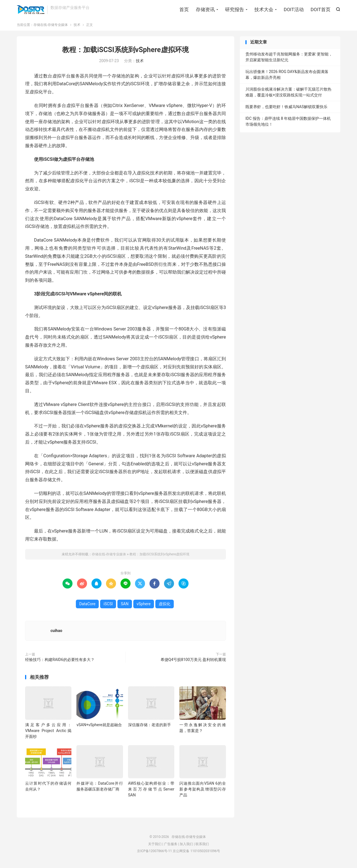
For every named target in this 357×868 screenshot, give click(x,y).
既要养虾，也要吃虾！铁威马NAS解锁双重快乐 (286, 108)
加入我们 (186, 845)
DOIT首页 (321, 10)
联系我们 (202, 845)
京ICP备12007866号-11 (154, 852)
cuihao (56, 632)
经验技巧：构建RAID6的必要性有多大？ (60, 661)
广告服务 (171, 845)
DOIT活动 (294, 10)
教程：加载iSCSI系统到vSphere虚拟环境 (125, 51)
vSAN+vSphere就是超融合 (99, 726)
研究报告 (235, 10)
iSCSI (108, 605)
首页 (184, 10)
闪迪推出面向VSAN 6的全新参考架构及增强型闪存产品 (202, 791)
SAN (125, 605)
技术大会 (264, 10)
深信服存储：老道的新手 (149, 726)
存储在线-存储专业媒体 (31, 10)
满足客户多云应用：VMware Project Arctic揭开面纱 (48, 732)
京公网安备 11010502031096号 (196, 852)
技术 (77, 26)
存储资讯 (205, 10)
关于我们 (155, 845)
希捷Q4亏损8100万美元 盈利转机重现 (193, 661)
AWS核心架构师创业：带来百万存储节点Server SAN (151, 791)
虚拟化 (165, 605)
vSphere (144, 605)
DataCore (87, 605)
